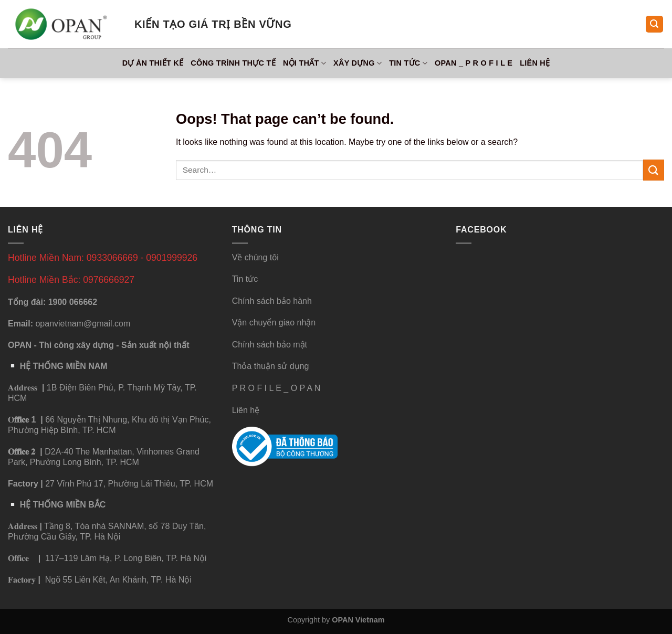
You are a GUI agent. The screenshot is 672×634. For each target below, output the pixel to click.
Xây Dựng (358, 63)
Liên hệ (535, 63)
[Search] (655, 24)
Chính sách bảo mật (270, 345)
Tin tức (408, 63)
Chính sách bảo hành (272, 301)
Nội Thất (304, 63)
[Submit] (654, 170)
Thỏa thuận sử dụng (271, 366)
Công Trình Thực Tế (233, 63)
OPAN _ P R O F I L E (474, 63)
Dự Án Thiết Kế (153, 63)
